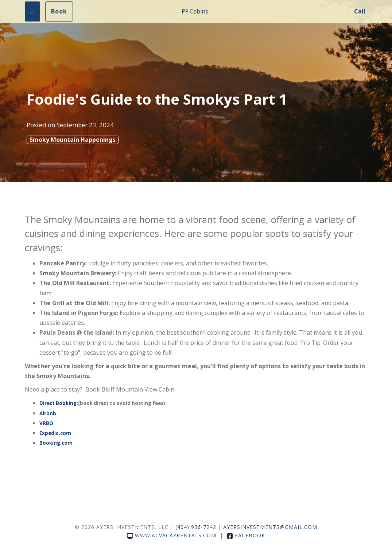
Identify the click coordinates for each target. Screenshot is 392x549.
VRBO (46, 423)
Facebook (246, 535)
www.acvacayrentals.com (172, 535)
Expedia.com (55, 433)
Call (360, 11)
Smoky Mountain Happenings (73, 140)
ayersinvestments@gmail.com (270, 527)
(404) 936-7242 (196, 527)
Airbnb (48, 413)
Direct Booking (58, 403)
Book (59, 11)
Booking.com (56, 443)
